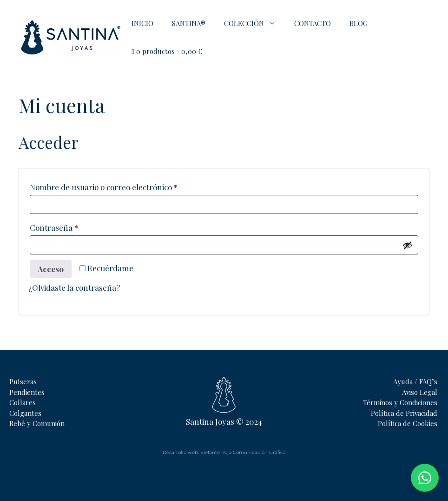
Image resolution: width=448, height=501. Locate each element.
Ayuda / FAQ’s (415, 381)
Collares (23, 402)
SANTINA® (189, 23)
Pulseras (23, 381)
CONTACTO (313, 23)
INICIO (142, 23)
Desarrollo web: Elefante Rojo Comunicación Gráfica (224, 452)
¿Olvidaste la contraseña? (74, 287)
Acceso (51, 269)
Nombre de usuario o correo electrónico (123, 186)
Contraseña (74, 226)
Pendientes (27, 392)
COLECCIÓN (254, 23)
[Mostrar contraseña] (408, 245)
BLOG (359, 23)
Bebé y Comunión (37, 423)
